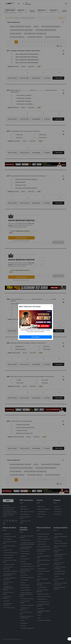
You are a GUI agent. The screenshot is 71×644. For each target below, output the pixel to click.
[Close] (51, 306)
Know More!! (35, 337)
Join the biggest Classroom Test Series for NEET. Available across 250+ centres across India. (35, 331)
